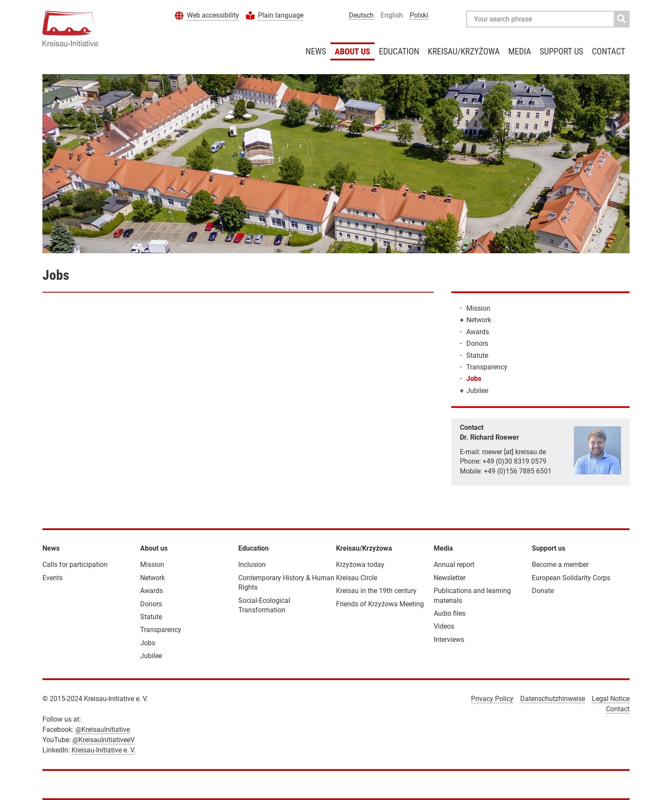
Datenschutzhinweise (553, 699)
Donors (477, 343)
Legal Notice (611, 699)
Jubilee (477, 391)
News (316, 51)
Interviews (449, 640)
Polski (419, 15)
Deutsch (361, 15)
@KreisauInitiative (103, 730)
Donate (543, 591)
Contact (609, 51)
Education (399, 51)
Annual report (454, 565)
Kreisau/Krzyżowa (464, 51)
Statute (477, 355)
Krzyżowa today (360, 565)
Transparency (487, 367)
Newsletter (450, 578)
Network (479, 320)
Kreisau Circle (357, 578)
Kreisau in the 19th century (376, 591)
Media (520, 51)
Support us (561, 51)
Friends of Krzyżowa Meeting (380, 604)
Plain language (281, 15)
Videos (444, 626)
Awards (478, 332)
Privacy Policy (492, 699)
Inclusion (252, 565)
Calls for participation (75, 565)
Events (52, 578)
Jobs (474, 379)
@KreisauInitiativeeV (103, 740)
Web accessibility (213, 15)
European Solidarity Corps (571, 578)
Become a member (560, 565)
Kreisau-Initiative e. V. (103, 750)
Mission (478, 308)
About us (352, 51)
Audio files (450, 613)
